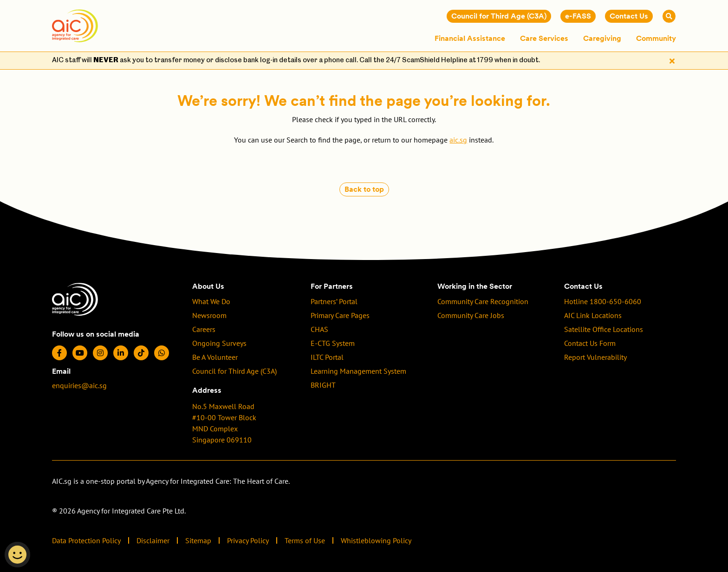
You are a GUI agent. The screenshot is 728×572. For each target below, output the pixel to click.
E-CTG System (333, 343)
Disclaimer (153, 540)
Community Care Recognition (483, 301)
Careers (204, 329)
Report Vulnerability (595, 357)
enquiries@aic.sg (79, 385)
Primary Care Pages (340, 315)
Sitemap (198, 540)
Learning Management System (358, 371)
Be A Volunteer (215, 357)
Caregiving (602, 39)
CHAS (319, 329)
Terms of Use (305, 540)
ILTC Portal (327, 357)
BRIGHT (323, 385)
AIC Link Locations (593, 315)
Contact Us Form (590, 343)
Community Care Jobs (471, 315)
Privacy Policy (248, 540)
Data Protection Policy (86, 540)
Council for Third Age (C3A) (234, 371)
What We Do (211, 301)
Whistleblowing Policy (376, 540)
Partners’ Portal (334, 301)
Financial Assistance (470, 39)
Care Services (544, 39)
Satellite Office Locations (604, 329)
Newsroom (209, 315)
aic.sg (458, 140)
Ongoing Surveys (219, 343)
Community (656, 39)
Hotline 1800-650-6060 (603, 301)
